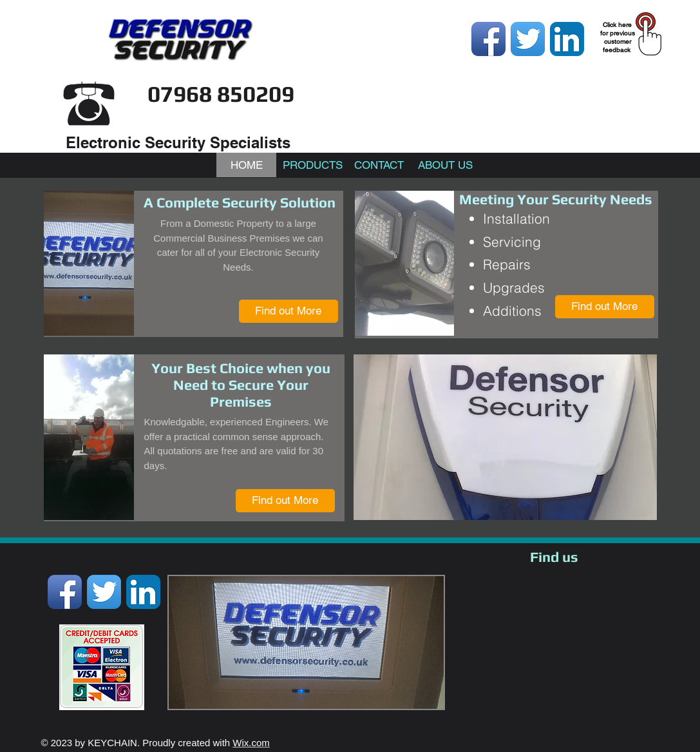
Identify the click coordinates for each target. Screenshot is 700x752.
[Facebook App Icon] (488, 39)
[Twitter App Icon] (528, 39)
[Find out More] (289, 311)
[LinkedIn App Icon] (567, 39)
